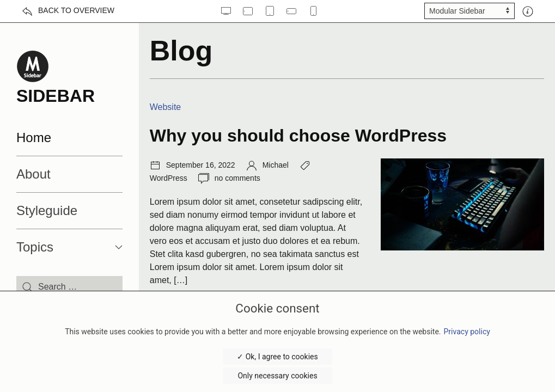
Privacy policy (467, 332)
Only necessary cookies (277, 376)
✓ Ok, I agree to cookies (277, 357)
